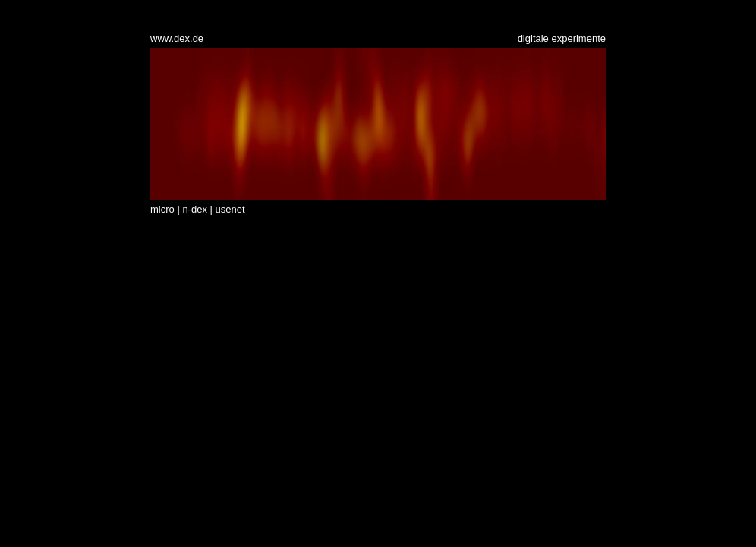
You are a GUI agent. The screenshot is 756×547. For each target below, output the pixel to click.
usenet (230, 209)
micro (162, 209)
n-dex (195, 209)
